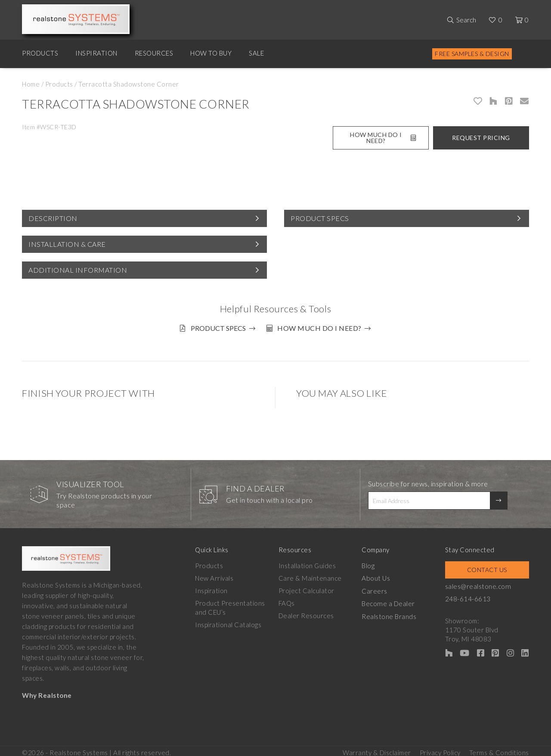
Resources (154, 53)
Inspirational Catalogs (228, 622)
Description (53, 218)
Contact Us (491, 567)
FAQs (289, 600)
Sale (256, 53)
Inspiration (96, 53)
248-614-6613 (475, 596)
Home (31, 84)
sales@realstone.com (485, 583)
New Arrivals (214, 575)
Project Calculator (309, 588)
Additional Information (78, 270)
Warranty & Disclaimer (377, 748)
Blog (373, 563)
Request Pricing (481, 138)
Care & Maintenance (312, 575)
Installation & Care (67, 244)
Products (40, 53)
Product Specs (320, 218)
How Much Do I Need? (383, 138)
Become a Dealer (393, 600)
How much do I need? (322, 328)
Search (466, 20)
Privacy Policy (440, 748)
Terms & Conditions (499, 748)
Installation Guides (310, 563)
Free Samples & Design (472, 54)
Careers (379, 588)
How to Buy (211, 53)
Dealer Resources (308, 613)
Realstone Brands (394, 613)
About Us (380, 575)
